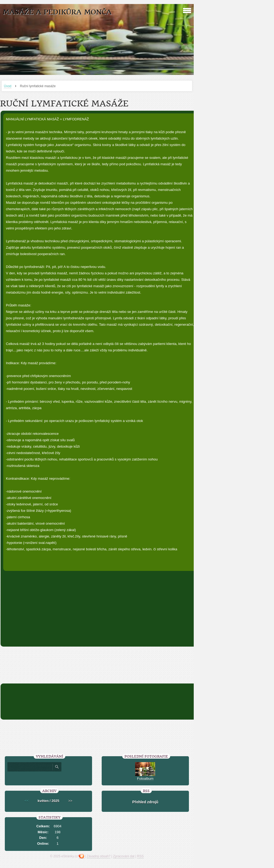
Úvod (7, 86)
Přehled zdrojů (145, 802)
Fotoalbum (145, 779)
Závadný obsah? (99, 856)
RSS (140, 856)
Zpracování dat (124, 856)
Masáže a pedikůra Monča (57, 12)
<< (27, 801)
